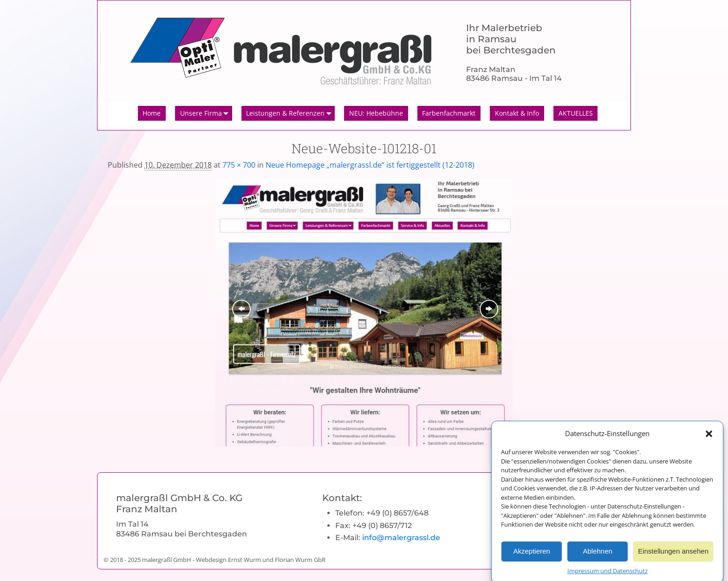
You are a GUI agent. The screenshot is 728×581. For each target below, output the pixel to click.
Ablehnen (597, 555)
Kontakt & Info (517, 113)
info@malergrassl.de (401, 538)
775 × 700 (239, 165)
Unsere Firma (206, 113)
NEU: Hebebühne (376, 113)
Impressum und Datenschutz (608, 574)
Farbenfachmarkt (449, 113)
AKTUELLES (576, 113)
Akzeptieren (531, 555)
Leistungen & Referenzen (290, 113)
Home (152, 113)
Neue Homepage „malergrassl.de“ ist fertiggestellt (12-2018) (370, 165)
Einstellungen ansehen (673, 555)
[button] (709, 437)
